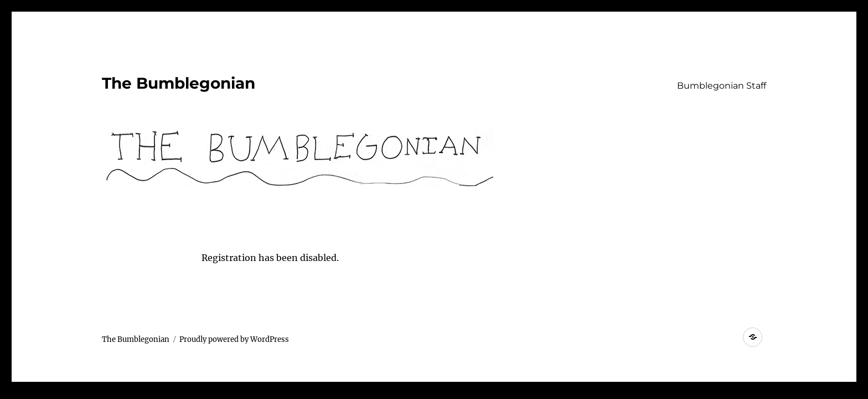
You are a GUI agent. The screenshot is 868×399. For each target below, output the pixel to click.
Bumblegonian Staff (722, 86)
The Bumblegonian (179, 83)
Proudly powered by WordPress (234, 339)
